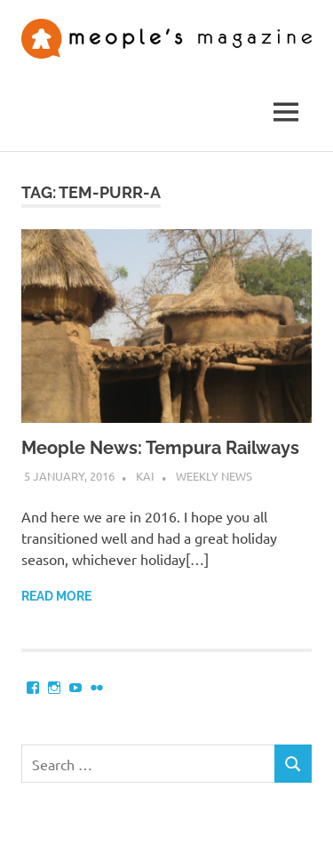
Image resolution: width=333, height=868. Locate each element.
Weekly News (214, 476)
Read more (56, 596)
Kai (145, 476)
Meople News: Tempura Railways (160, 448)
